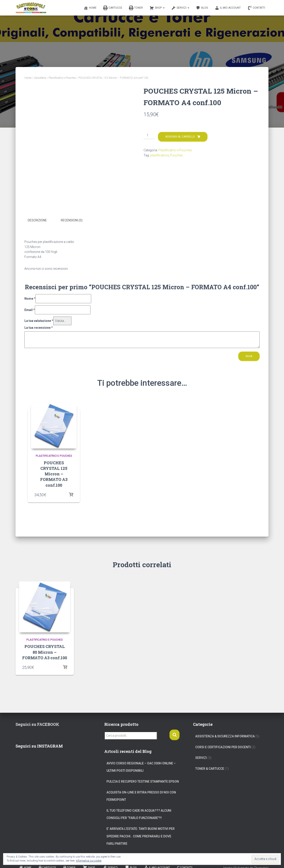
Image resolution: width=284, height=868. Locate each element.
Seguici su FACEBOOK (37, 724)
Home (90, 8)
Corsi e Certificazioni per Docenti (223, 746)
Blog (202, 8)
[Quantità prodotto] (149, 136)
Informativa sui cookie (89, 861)
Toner (136, 8)
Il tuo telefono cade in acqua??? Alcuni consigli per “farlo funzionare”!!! (139, 814)
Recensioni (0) (72, 220)
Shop (157, 8)
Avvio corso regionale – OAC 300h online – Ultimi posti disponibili (141, 767)
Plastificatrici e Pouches (62, 78)
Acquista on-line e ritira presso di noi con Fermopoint (141, 795)
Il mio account (228, 8)
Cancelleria (40, 78)
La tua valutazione (39, 320)
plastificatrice (160, 155)
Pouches (177, 155)
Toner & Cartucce (210, 768)
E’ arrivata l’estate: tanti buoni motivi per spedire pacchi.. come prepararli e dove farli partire (141, 836)
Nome (30, 298)
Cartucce (113, 8)
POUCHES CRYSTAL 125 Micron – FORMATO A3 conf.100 (54, 473)
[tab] (41, 220)
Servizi (180, 8)
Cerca (175, 734)
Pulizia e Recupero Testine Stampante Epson (143, 781)
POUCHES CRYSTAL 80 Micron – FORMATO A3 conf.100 (45, 651)
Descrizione (37, 220)
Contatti (256, 8)
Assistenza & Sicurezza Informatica (225, 736)
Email (30, 309)
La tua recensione (39, 327)
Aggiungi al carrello (180, 137)
